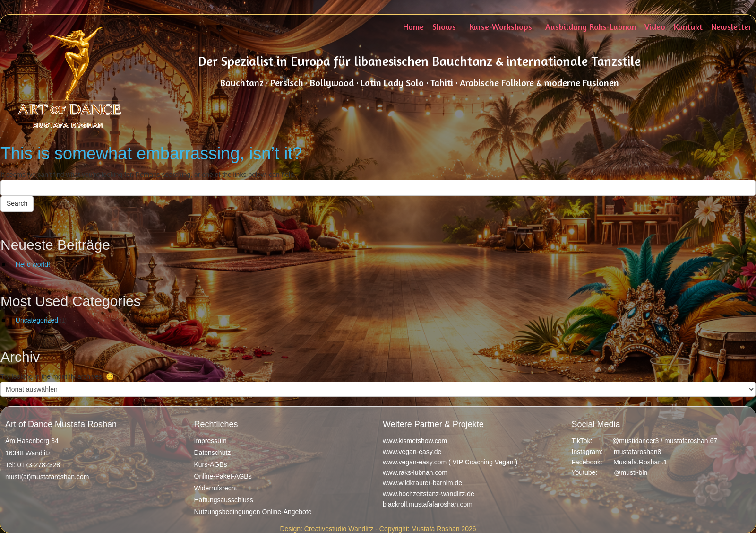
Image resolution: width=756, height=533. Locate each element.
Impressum (210, 441)
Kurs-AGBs (211, 464)
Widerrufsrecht (216, 488)
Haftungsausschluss (224, 500)
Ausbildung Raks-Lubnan (591, 26)
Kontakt (688, 26)
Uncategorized (37, 320)
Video (655, 26)
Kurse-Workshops (501, 26)
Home (413, 26)
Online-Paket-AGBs (223, 476)
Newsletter (731, 26)
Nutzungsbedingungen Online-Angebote (253, 512)
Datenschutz (213, 453)
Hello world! (33, 264)
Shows (444, 26)
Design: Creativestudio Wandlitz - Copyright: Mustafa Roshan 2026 (378, 529)
